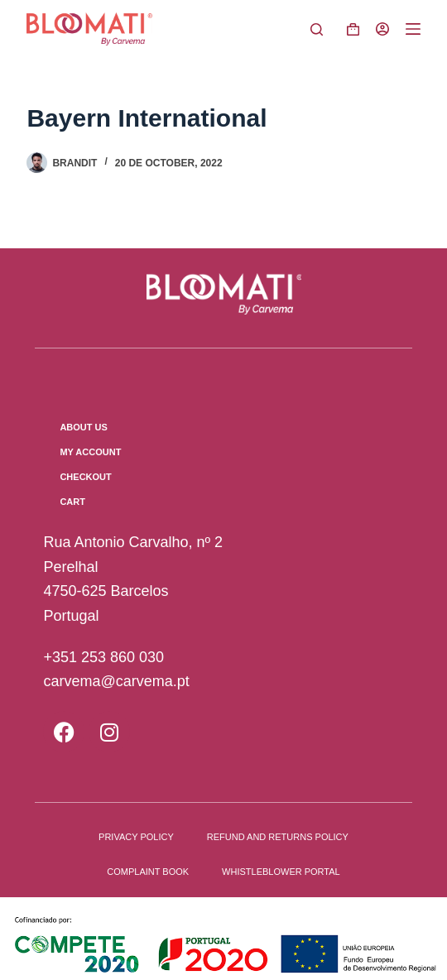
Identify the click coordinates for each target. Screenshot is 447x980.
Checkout (85, 477)
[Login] (382, 29)
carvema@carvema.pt (116, 681)
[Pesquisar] (317, 29)
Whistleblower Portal (281, 872)
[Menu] (413, 29)
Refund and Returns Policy (278, 837)
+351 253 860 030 (103, 657)
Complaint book (148, 872)
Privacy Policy (136, 837)
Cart (72, 502)
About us (83, 427)
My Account (90, 452)
